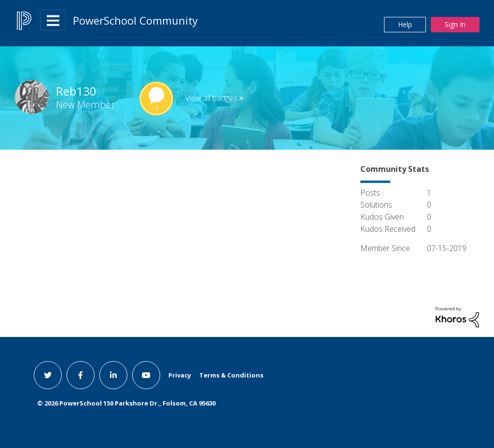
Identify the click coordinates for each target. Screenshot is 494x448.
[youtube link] (146, 375)
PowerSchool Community (135, 20)
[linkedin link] (113, 375)
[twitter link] (48, 375)
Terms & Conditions (231, 375)
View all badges (211, 98)
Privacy (180, 375)
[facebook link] (81, 375)
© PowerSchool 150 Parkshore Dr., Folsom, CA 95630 (126, 403)
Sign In (455, 24)
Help (405, 24)
